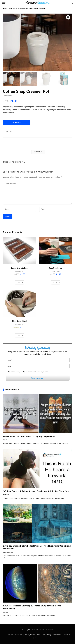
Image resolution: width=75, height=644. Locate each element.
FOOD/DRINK (24, 9)
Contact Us (39, 638)
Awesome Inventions (15, 635)
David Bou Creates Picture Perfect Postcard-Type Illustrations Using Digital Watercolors (37, 547)
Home (5, 9)
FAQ (39, 635)
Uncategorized (8, 552)
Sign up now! (38, 378)
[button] (68, 17)
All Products (13, 9)
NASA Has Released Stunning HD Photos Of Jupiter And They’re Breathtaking (32, 607)
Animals (6, 495)
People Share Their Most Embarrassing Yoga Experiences (29, 437)
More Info (17, 123)
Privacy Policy (30, 635)
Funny (5, 440)
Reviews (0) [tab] (38, 152)
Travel (5, 612)
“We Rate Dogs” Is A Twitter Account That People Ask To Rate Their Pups (36, 491)
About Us (67, 635)
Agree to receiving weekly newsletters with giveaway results (27, 372)
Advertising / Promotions (52, 635)
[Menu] (4, 3)
